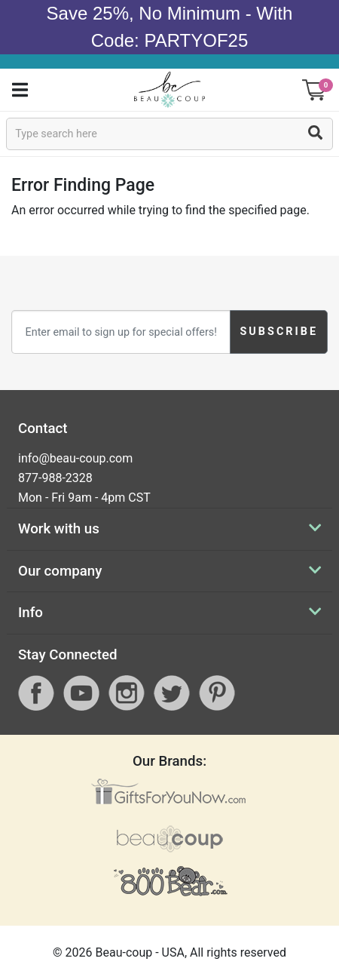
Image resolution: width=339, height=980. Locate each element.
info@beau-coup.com (75, 458)
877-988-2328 (55, 478)
